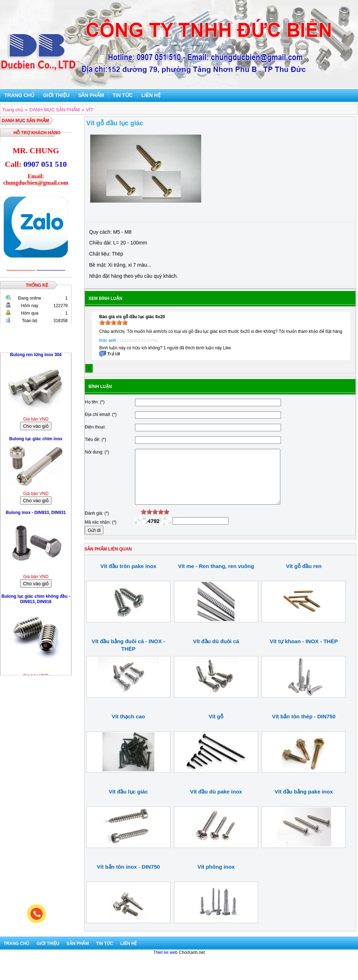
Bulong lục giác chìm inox (36, 441)
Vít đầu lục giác (129, 802)
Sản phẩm (91, 95)
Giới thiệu (56, 95)
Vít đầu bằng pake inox (304, 802)
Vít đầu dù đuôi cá (216, 652)
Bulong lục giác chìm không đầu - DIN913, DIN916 (36, 601)
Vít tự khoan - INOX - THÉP (304, 652)
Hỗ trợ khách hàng (37, 133)
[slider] (113, 322)
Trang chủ (19, 95)
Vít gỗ (216, 727)
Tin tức (123, 95)
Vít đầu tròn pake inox (128, 577)
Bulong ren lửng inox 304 (36, 356)
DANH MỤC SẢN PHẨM (25, 121)
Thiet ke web (165, 963)
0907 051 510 (45, 164)
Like (227, 348)
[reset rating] (138, 523)
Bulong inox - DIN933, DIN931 (36, 514)
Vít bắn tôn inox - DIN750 (128, 877)
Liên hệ (151, 95)
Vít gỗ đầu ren (304, 577)
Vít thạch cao (128, 727)
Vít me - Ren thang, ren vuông (216, 577)
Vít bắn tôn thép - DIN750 (304, 727)
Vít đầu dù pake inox (216, 802)
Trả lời (113, 354)
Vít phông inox (216, 877)
